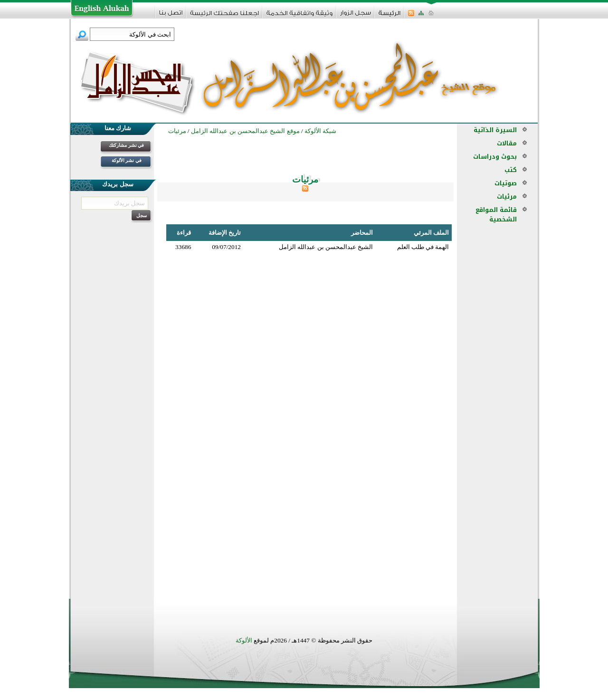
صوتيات (506, 183)
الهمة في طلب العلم (423, 247)
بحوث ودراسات (495, 157)
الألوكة (244, 640)
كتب (511, 170)
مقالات (507, 143)
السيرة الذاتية (495, 130)
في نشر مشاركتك (126, 145)
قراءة (184, 233)
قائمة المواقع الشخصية (496, 215)
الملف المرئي (431, 233)
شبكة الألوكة (320, 131)
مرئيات (507, 197)
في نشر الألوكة (127, 160)
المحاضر (362, 233)
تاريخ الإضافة (225, 233)
